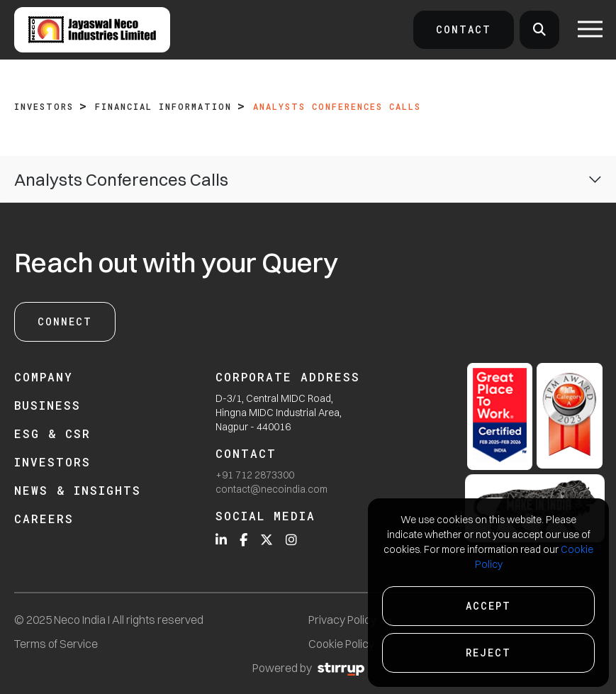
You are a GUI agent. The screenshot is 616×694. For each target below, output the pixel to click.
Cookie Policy (341, 644)
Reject (488, 653)
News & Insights (78, 490)
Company (44, 377)
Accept (488, 606)
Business (47, 405)
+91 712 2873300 (255, 475)
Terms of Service (56, 644)
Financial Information (163, 106)
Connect (65, 321)
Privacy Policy (342, 620)
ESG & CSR (52, 433)
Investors (44, 106)
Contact (464, 29)
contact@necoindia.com (271, 489)
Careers (44, 519)
